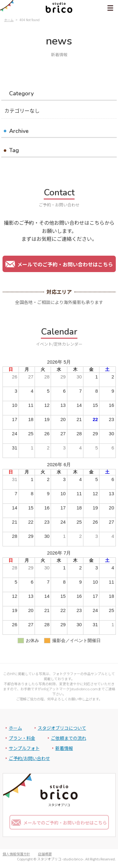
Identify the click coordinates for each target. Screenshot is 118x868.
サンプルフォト (24, 748)
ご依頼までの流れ (69, 738)
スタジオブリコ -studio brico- (60, 859)
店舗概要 (45, 854)
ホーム (15, 728)
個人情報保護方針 (16, 854)
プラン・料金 (22, 738)
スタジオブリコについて (62, 728)
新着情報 (64, 748)
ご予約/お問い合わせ (29, 758)
